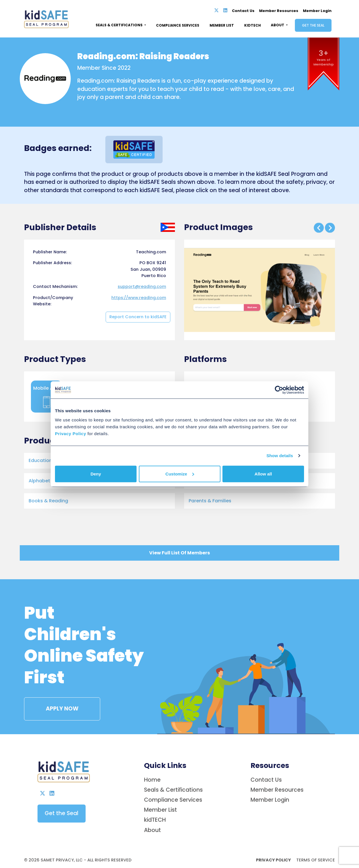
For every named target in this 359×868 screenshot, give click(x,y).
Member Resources (279, 11)
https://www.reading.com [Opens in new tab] (139, 358)
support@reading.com (142, 347)
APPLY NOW (55, 691)
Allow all (263, 474)
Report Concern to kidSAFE (138, 377)
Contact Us (243, 11)
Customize (180, 474)
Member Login (317, 11)
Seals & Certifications (173, 858)
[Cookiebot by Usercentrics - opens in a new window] (279, 390)
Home (152, 848)
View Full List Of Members (180, 553)
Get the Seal (313, 25)
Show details (280, 456)
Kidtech (253, 25)
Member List (222, 25)
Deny (96, 474)
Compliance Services (178, 25)
